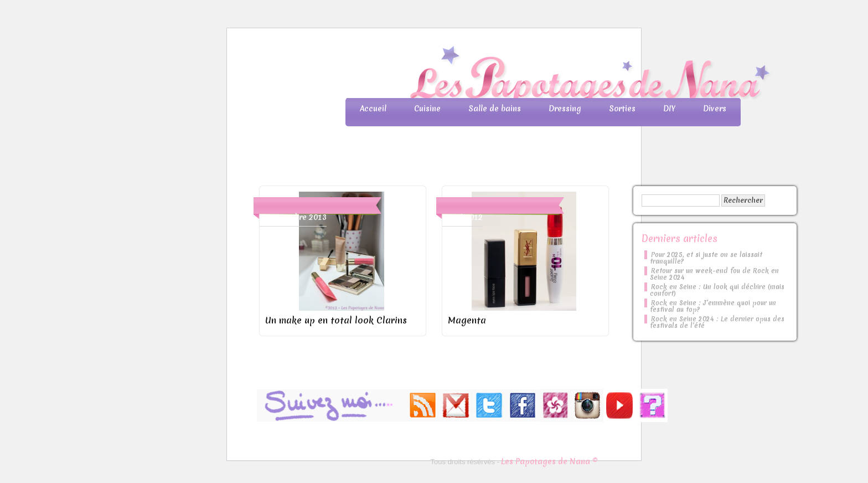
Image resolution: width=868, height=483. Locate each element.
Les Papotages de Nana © (549, 461)
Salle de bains (495, 109)
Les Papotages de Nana (507, 75)
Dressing (565, 109)
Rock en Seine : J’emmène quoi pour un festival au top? (713, 306)
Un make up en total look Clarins (336, 320)
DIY (669, 109)
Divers (715, 109)
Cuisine (427, 109)
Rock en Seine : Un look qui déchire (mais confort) (717, 290)
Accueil (373, 109)
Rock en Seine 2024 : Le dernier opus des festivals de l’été (717, 322)
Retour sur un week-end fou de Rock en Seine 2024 (714, 274)
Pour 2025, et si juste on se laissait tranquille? (706, 258)
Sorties (622, 109)
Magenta (467, 320)
